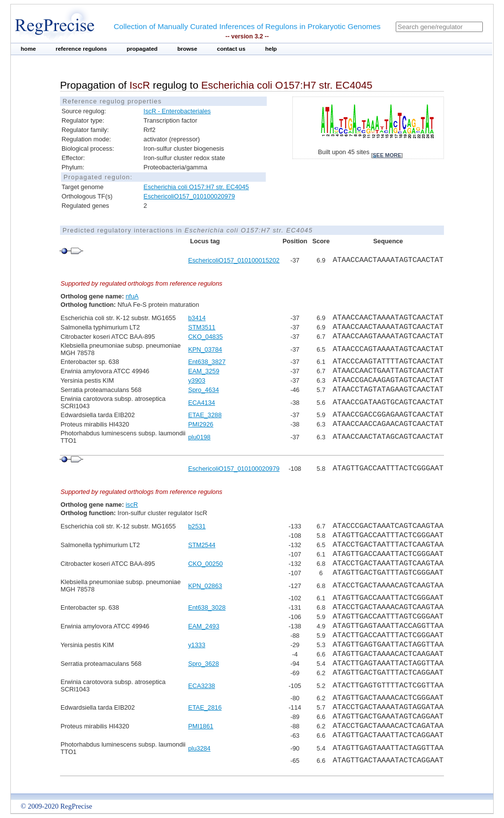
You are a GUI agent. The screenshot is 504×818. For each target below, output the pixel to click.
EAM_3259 (204, 371)
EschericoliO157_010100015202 (234, 260)
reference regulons (81, 49)
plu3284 (199, 748)
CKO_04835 (205, 337)
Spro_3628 (204, 664)
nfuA (132, 296)
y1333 (197, 645)
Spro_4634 (204, 390)
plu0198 (199, 437)
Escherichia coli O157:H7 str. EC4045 (196, 187)
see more (387, 155)
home (28, 49)
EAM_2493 (204, 626)
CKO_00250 (205, 564)
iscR (132, 505)
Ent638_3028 (207, 607)
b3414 (197, 318)
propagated (142, 49)
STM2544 (202, 545)
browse (187, 49)
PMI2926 (201, 424)
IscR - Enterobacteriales (177, 111)
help (271, 49)
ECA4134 (202, 403)
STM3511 (202, 327)
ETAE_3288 (205, 415)
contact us (231, 49)
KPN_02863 (205, 586)
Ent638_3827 (207, 362)
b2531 (197, 526)
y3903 (197, 380)
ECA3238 (202, 686)
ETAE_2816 (205, 707)
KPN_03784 (205, 349)
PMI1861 (201, 726)
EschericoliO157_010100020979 (189, 196)
